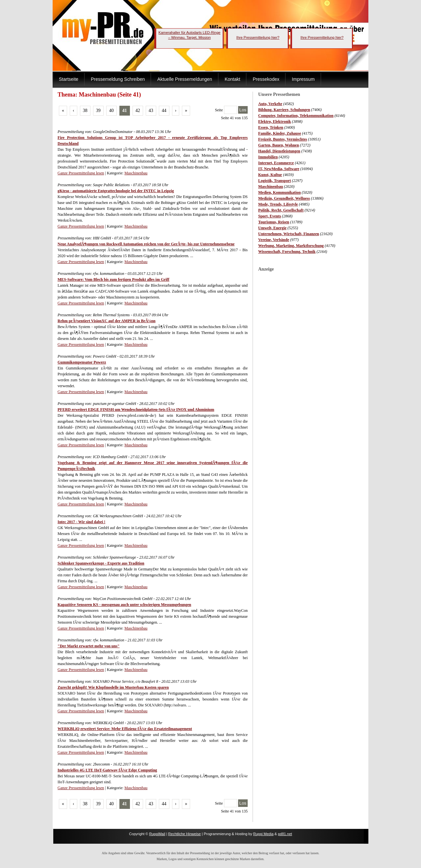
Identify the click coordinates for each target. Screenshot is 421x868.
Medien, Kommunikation (279, 192)
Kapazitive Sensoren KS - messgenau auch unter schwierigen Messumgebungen (124, 605)
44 (164, 111)
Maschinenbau (271, 187)
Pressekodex (266, 79)
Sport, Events (270, 216)
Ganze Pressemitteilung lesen (81, 173)
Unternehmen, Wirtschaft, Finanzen (289, 234)
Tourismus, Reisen (274, 222)
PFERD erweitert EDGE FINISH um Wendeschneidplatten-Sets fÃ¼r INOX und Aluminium (136, 410)
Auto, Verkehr (270, 104)
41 (125, 111)
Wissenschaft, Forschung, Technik (287, 252)
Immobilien (268, 157)
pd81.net (285, 834)
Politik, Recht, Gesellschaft (281, 210)
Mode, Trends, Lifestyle (278, 204)
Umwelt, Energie (272, 228)
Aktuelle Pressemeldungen (185, 79)
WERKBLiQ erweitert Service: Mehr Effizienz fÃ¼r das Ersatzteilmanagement (125, 729)
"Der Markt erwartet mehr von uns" (89, 646)
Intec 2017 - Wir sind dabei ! (81, 522)
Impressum (303, 79)
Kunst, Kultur (270, 175)
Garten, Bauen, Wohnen (279, 145)
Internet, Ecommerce (276, 163)
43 (151, 111)
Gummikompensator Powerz (82, 362)
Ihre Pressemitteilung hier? (258, 37)
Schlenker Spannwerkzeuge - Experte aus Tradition (101, 563)
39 (98, 111)
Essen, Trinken (271, 127)
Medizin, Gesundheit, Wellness (284, 198)
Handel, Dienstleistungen (279, 151)
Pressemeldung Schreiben (118, 79)
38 (85, 111)
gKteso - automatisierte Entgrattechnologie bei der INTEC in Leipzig (116, 191)
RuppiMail (157, 834)
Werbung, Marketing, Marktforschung (291, 246)
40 (111, 111)
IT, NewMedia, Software (279, 169)
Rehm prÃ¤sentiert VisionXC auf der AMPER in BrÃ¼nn (107, 321)
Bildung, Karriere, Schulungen (284, 110)
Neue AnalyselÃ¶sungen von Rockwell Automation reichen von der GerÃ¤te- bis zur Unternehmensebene (146, 244)
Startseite (69, 79)
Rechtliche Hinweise (184, 834)
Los (243, 110)
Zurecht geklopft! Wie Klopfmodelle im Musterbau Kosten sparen (113, 687)
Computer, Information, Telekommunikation (296, 116)
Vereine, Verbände (274, 240)
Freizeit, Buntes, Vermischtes (283, 139)
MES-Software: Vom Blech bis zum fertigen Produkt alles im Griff (113, 279)
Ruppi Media (263, 834)
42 (138, 111)
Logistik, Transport (275, 181)
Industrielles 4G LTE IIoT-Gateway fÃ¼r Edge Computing (107, 770)
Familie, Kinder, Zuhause (280, 133)
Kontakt (232, 79)
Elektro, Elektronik (275, 122)
